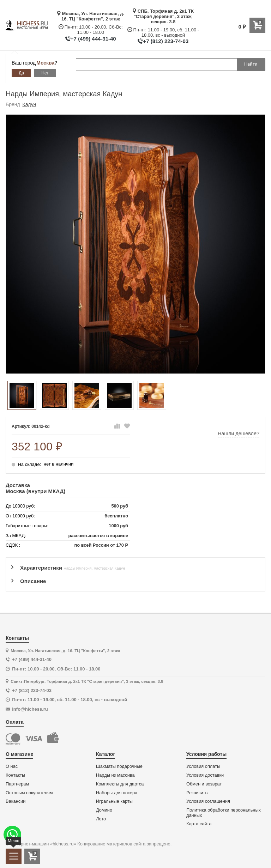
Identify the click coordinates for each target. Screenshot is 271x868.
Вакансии (16, 801)
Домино (104, 810)
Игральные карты (114, 801)
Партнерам (17, 784)
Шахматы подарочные (119, 766)
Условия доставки (205, 775)
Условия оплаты (203, 766)
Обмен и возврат (204, 784)
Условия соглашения (208, 801)
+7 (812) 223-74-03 (166, 41)
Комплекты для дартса (120, 784)
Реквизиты (197, 793)
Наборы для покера (117, 793)
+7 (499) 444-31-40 (93, 39)
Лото (101, 819)
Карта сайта (199, 824)
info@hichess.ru (30, 709)
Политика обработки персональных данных (224, 813)
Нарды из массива (115, 775)
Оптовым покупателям (29, 793)
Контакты (15, 775)
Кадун (29, 104)
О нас (12, 766)
